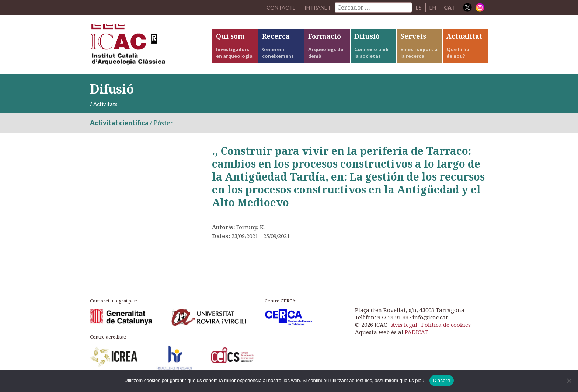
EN (432, 7)
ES (418, 7)
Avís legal (404, 329)
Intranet (316, 7)
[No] (569, 381)
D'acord (442, 380)
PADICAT (416, 337)
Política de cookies (446, 329)
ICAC (145, 47)
